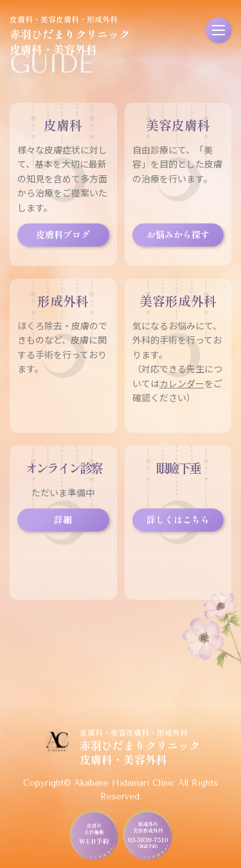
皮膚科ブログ (63, 234)
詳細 (63, 519)
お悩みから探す (178, 234)
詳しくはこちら (178, 519)
